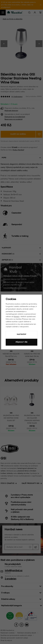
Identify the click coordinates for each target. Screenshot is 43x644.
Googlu (17, 317)
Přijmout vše (21, 342)
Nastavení (21, 334)
